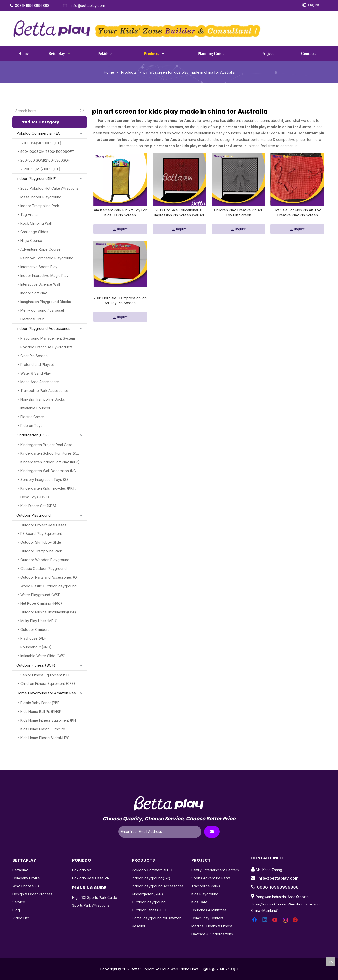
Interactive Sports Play (39, 267)
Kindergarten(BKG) (33, 435)
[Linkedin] (229, 5)
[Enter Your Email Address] (160, 832)
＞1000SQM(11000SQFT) (41, 143)
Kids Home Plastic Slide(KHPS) (46, 738)
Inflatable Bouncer (35, 408)
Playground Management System (48, 338)
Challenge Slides (34, 232)
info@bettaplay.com (278, 878)
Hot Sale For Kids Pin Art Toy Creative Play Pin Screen (297, 215)
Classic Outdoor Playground (43, 568)
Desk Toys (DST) (35, 497)
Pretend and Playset (37, 364)
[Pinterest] (270, 5)
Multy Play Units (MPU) (39, 621)
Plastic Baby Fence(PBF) (41, 703)
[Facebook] (219, 5)
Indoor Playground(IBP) (37, 179)
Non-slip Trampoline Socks (43, 399)
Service (19, 902)
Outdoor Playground (34, 515)
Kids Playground (205, 894)
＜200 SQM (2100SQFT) (40, 169)
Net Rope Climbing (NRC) (41, 603)
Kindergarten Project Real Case (46, 445)
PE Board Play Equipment (41, 534)
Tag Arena (29, 214)
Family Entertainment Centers (215, 870)
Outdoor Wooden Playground (45, 560)
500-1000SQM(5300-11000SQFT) (48, 152)
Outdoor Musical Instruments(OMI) (48, 612)
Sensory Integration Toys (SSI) (46, 480)
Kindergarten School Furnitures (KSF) (51, 453)
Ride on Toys (31, 425)
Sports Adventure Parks (211, 878)
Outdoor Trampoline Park (41, 551)
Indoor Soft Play (34, 293)
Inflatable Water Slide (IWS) (43, 656)
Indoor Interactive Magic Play (44, 275)
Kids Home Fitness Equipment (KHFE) (51, 720)
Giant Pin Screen (34, 356)
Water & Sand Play (36, 373)
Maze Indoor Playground (41, 197)
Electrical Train (32, 319)
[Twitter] (239, 5)
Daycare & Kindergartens (212, 934)
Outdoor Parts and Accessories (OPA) (51, 577)
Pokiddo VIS (82, 870)
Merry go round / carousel (42, 310)
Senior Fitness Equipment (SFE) (46, 675)
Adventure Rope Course (41, 249)
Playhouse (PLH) (34, 638)
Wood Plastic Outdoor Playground (48, 586)
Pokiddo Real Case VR (91, 878)
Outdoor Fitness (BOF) (36, 665)
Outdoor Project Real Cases (43, 525)
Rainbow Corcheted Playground (47, 258)
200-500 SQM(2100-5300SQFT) (47, 160)
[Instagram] (259, 5)
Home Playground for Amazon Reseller (50, 693)
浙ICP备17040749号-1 (220, 969)
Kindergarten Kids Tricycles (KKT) (48, 488)
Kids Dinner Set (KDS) (38, 506)
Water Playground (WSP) (41, 595)
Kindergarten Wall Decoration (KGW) (51, 471)
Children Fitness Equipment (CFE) (48, 684)
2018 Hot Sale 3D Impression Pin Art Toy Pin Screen (120, 306)
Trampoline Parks (206, 886)
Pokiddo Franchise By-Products (46, 347)
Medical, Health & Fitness (212, 926)
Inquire (120, 232)
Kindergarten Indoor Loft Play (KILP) (50, 462)
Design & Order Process (32, 894)
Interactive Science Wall (40, 284)
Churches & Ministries (209, 910)
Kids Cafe (199, 902)
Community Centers (207, 918)
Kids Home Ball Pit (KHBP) (42, 712)
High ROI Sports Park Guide (95, 897)
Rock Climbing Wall (36, 223)
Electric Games (33, 417)
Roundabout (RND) (36, 647)
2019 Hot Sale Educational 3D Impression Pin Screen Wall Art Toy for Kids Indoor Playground (179, 216)
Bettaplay (20, 870)
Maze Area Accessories (40, 382)
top (330, 961)
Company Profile (26, 878)
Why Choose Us (26, 886)
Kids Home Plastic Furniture (43, 729)
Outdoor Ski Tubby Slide (41, 542)
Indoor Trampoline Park (40, 206)
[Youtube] (249, 5)
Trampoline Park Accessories (44, 391)
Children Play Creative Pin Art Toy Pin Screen (238, 215)
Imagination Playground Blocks (46, 302)
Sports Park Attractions (91, 905)
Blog (16, 910)
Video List (21, 918)
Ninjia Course (31, 241)
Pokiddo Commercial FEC (39, 133)
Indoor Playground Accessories (43, 329)
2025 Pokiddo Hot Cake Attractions (49, 188)
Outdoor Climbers (35, 630)
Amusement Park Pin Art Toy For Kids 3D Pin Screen (120, 215)
